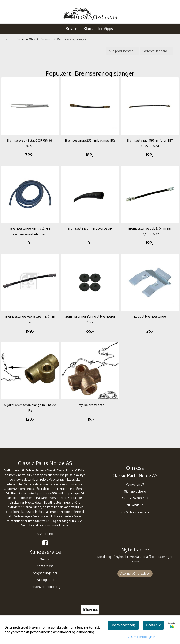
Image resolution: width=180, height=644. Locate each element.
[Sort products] (157, 51)
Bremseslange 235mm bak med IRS (90, 140)
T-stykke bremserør (90, 405)
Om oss (45, 559)
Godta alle (153, 625)
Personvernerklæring (45, 587)
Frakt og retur (45, 580)
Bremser (44, 39)
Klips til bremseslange (150, 316)
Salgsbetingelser (45, 573)
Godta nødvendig (123, 625)
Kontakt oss (45, 566)
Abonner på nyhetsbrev (135, 573)
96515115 (137, 505)
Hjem (7, 39)
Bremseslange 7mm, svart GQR (90, 228)
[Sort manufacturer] (123, 51)
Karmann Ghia (24, 39)
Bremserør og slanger (70, 39)
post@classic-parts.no (135, 512)
